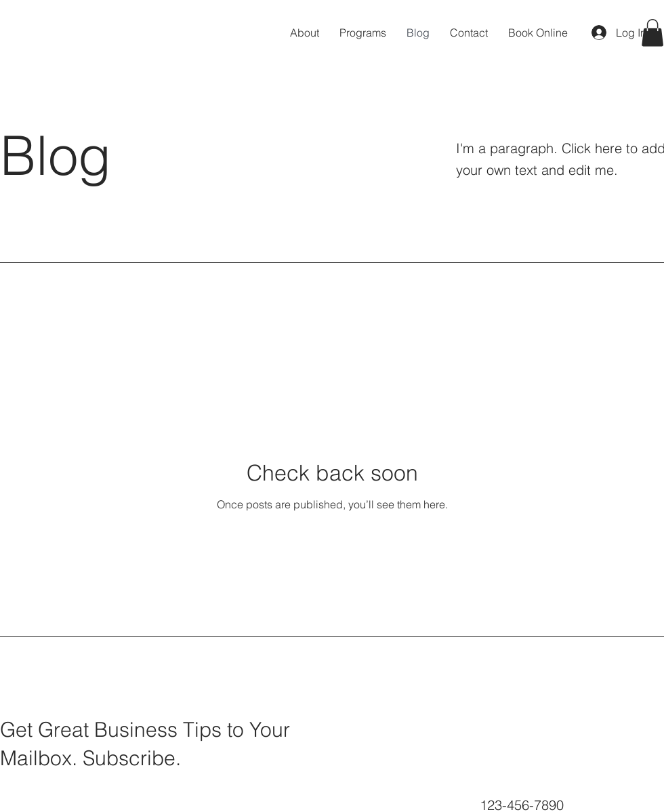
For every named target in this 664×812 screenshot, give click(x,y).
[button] (652, 33)
